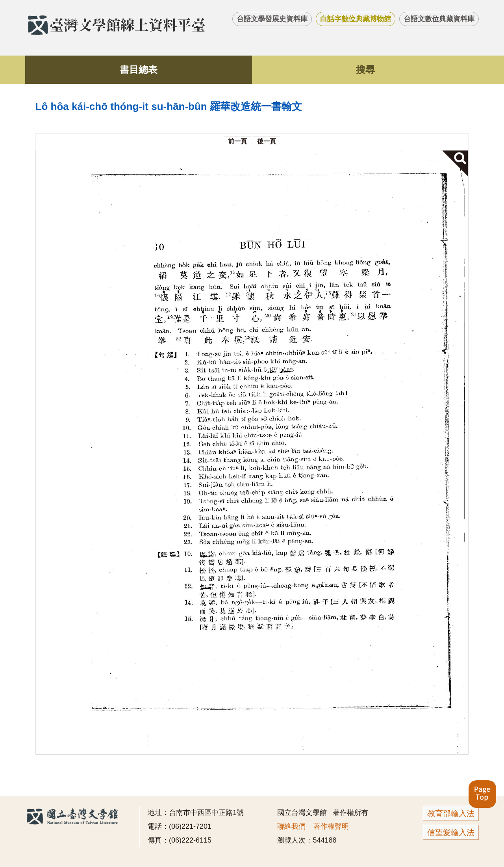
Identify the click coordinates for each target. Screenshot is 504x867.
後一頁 (267, 141)
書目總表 (139, 70)
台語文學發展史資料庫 (272, 19)
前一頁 (237, 141)
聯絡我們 (291, 826)
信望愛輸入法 (451, 832)
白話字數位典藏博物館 (356, 19)
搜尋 (365, 70)
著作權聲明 (331, 826)
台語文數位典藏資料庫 (439, 19)
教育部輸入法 (451, 813)
